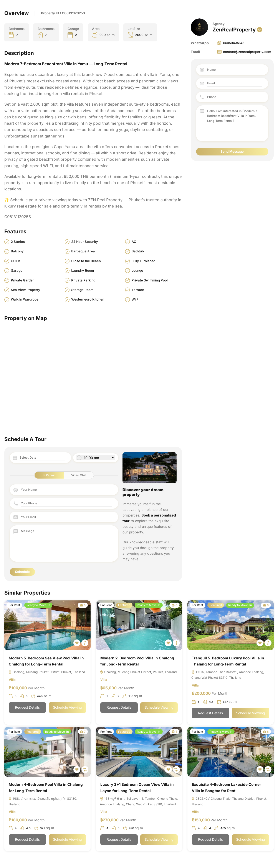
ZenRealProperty (234, 30)
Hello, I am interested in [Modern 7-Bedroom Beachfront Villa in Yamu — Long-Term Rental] (235, 123)
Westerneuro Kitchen (88, 300)
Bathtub (138, 251)
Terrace (138, 290)
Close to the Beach (86, 261)
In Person (49, 475)
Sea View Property (26, 290)
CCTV (16, 261)
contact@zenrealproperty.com (244, 52)
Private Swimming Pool (150, 280)
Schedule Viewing (68, 708)
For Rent (14, 605)
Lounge (137, 271)
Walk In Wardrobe (25, 300)
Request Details (27, 708)
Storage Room (82, 290)
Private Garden (23, 280)
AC (134, 242)
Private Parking (83, 280)
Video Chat (79, 475)
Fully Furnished (143, 261)
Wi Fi (136, 300)
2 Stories (18, 242)
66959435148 (231, 43)
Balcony (17, 251)
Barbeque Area (83, 251)
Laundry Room (83, 271)
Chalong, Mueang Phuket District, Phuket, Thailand (47, 672)
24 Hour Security (85, 242)
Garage (17, 271)
